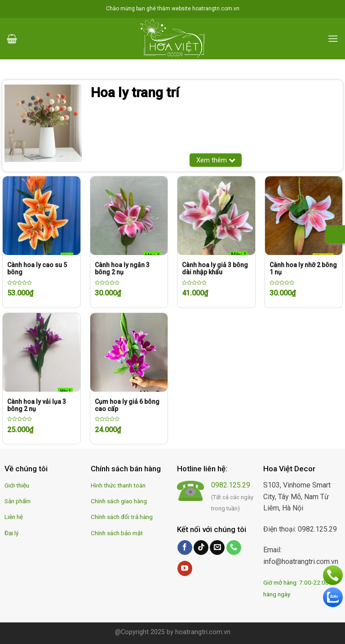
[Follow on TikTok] (201, 548)
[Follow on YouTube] (185, 568)
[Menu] (333, 38)
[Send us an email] (217, 548)
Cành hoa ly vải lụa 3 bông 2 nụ (37, 405)
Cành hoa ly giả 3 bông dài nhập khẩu (215, 268)
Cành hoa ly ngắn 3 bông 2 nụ (122, 268)
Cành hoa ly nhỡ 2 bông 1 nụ (303, 268)
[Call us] (234, 548)
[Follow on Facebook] (185, 548)
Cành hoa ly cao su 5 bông (37, 268)
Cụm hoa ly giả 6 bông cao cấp (127, 405)
